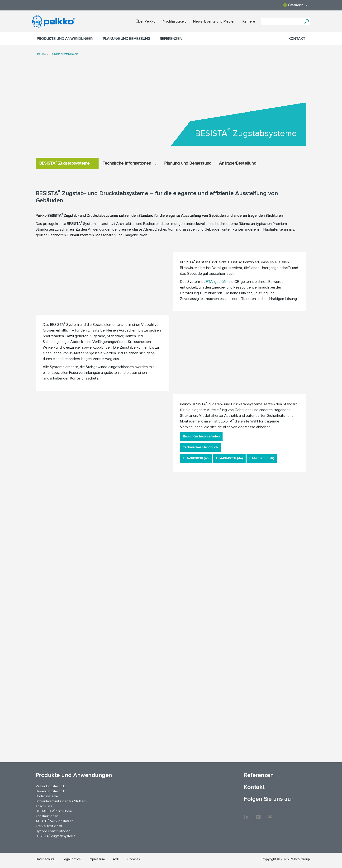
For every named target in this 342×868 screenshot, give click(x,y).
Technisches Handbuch (200, 447)
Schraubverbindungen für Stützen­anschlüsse (61, 804)
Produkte (41, 54)
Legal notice (72, 859)
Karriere (249, 21)
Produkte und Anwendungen (65, 39)
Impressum (97, 859)
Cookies (134, 859)
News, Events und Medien (214, 21)
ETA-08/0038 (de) (229, 458)
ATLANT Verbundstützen (55, 821)
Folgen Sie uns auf (268, 799)
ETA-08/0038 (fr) (262, 458)
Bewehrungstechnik (50, 791)
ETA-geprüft (216, 282)
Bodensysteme (47, 796)
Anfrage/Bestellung (238, 163)
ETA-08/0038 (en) (196, 458)
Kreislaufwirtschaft (49, 826)
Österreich (295, 5)
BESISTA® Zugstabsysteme (64, 54)
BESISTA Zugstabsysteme (67, 163)
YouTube (258, 815)
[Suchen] (306, 21)
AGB (116, 859)
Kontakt (297, 39)
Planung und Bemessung (127, 39)
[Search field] (282, 22)
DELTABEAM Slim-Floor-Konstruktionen (54, 813)
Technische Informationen (130, 163)
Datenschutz (45, 859)
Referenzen (171, 39)
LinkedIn (246, 815)
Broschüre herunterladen (201, 436)
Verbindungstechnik (50, 786)
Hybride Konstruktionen (53, 831)
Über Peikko (146, 21)
